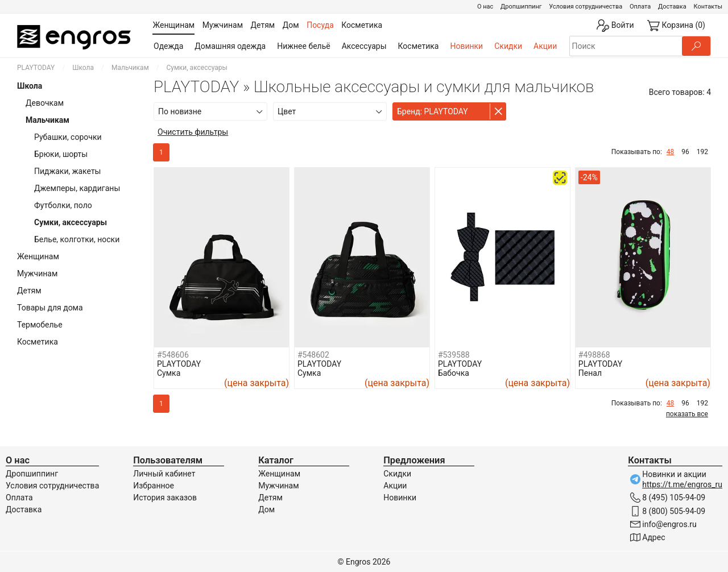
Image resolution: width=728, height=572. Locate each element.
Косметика (419, 46)
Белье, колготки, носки (77, 239)
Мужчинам (37, 273)
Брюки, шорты (61, 154)
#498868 (594, 355)
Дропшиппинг (521, 7)
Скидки (508, 46)
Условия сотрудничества (586, 7)
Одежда (168, 46)
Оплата (640, 7)
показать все (687, 414)
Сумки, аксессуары (71, 222)
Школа (83, 68)
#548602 (313, 355)
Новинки (466, 46)
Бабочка (454, 373)
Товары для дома (50, 308)
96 (685, 152)
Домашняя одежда (230, 46)
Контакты (708, 7)
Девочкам (45, 103)
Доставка (672, 7)
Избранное (154, 486)
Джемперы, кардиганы (77, 188)
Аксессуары (364, 46)
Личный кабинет (164, 474)
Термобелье (40, 325)
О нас (485, 7)
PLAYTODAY (36, 68)
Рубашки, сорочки (68, 137)
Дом (266, 509)
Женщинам (38, 256)
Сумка (169, 373)
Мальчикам (130, 68)
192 (702, 152)
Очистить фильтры (193, 132)
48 (671, 152)
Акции (545, 46)
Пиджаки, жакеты (67, 171)
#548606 (173, 355)
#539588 (454, 355)
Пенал (590, 373)
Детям (29, 291)
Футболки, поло (63, 205)
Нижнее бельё (303, 46)
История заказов (165, 498)
